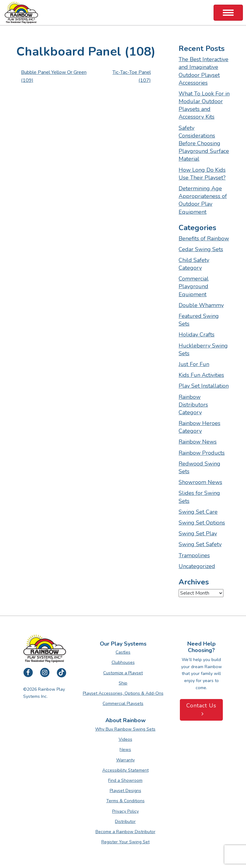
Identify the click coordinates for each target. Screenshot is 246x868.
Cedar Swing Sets (201, 249)
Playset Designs (125, 791)
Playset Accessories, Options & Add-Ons (123, 693)
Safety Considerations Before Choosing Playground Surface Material (204, 143)
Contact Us (201, 709)
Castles (123, 652)
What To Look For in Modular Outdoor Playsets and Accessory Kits (204, 105)
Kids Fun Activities (201, 375)
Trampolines (194, 555)
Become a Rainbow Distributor (125, 832)
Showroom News (200, 482)
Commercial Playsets (123, 704)
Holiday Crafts (197, 335)
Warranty (125, 760)
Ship (123, 683)
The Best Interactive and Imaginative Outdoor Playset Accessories (204, 71)
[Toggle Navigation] (228, 13)
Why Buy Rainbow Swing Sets (125, 729)
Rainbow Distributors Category (193, 405)
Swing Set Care (198, 512)
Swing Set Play (198, 533)
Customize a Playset (123, 673)
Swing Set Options (202, 523)
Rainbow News (198, 442)
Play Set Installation (204, 386)
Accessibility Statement (125, 770)
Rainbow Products (202, 453)
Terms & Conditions (125, 801)
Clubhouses (123, 662)
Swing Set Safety (200, 544)
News (125, 750)
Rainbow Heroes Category (199, 427)
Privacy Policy (125, 811)
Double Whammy (201, 305)
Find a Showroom (125, 780)
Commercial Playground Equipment (194, 286)
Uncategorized (197, 566)
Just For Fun (194, 364)
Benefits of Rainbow (204, 238)
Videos (125, 739)
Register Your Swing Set (125, 842)
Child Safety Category (194, 264)
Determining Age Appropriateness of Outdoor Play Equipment (203, 200)
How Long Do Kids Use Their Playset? (202, 174)
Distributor (125, 822)
